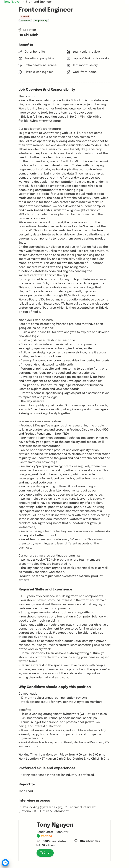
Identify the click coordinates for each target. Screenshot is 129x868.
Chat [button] (45, 853)
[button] (5, 863)
